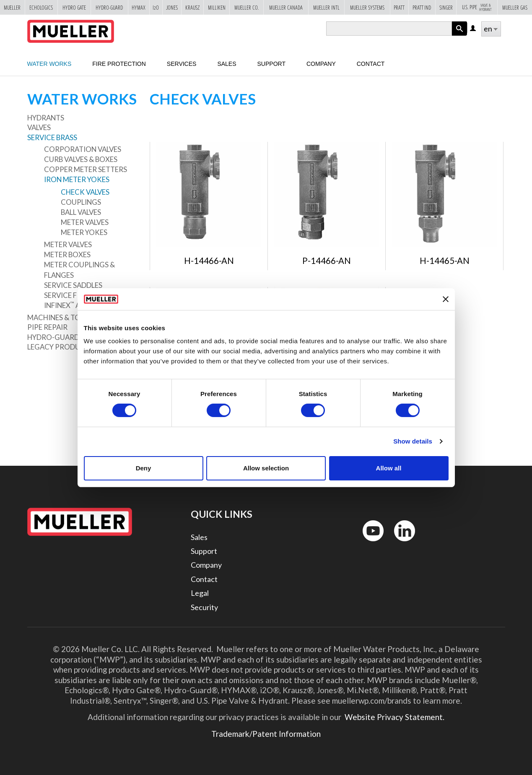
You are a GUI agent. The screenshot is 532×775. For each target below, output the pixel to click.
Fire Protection (119, 64)
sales (227, 64)
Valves (39, 127)
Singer (446, 7)
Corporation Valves (83, 149)
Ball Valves (81, 212)
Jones (172, 7)
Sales (199, 537)
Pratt (399, 7)
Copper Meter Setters (86, 169)
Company (321, 64)
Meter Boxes (67, 254)
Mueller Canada (286, 7)
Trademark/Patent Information (266, 734)
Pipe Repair (47, 327)
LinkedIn (401, 543)
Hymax (139, 7)
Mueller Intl (326, 7)
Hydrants (46, 118)
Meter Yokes (84, 232)
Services (182, 64)
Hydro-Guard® (56, 337)
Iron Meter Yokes (77, 179)
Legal (200, 593)
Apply (459, 35)
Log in (474, 29)
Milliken (217, 7)
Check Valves (85, 192)
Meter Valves (85, 222)
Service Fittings (74, 295)
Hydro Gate (74, 7)
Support (271, 64)
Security (204, 607)
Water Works (49, 64)
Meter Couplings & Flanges (79, 270)
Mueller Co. (247, 7)
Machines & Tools (60, 317)
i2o (156, 7)
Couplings (81, 202)
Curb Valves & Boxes (81, 159)
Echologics (41, 7)
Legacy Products (60, 347)
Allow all (389, 468)
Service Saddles (73, 285)
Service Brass (52, 137)
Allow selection (266, 468)
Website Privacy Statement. (394, 717)
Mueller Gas (515, 7)
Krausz (192, 7)
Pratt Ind (422, 7)
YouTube (369, 543)
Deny (144, 468)
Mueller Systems (367, 7)
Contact (371, 64)
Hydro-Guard (109, 7)
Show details (413, 441)
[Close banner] (446, 299)
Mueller (12, 7)
